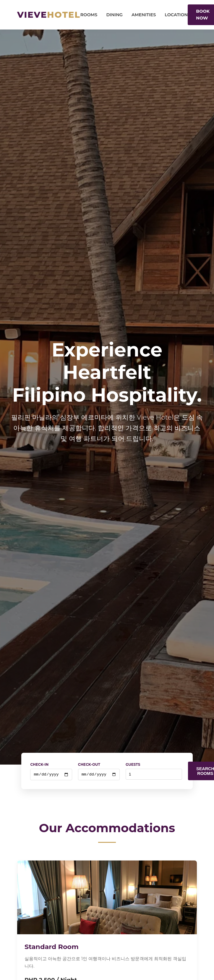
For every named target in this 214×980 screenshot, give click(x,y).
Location (176, 15)
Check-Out (89, 764)
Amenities (144, 15)
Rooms (89, 15)
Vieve (49, 15)
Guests (133, 764)
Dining (114, 15)
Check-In (39, 764)
